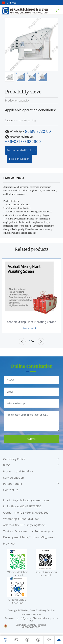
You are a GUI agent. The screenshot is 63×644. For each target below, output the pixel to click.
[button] (54, 44)
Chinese (12, 3)
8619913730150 (38, 132)
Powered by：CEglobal (18, 618)
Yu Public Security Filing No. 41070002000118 (31, 626)
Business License (30, 614)
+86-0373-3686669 (23, 142)
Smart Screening (26, 120)
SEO (40, 614)
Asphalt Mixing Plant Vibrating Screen (32, 322)
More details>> (32, 328)
